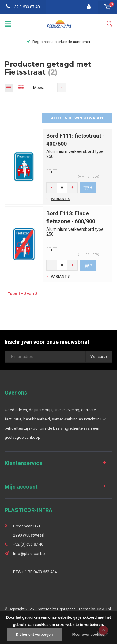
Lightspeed (66, 609)
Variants (60, 199)
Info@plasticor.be (29, 553)
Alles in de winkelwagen (77, 118)
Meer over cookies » (90, 635)
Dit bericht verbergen (34, 635)
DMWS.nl (103, 609)
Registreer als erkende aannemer (59, 42)
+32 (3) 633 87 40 (28, 544)
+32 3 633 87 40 (23, 7)
